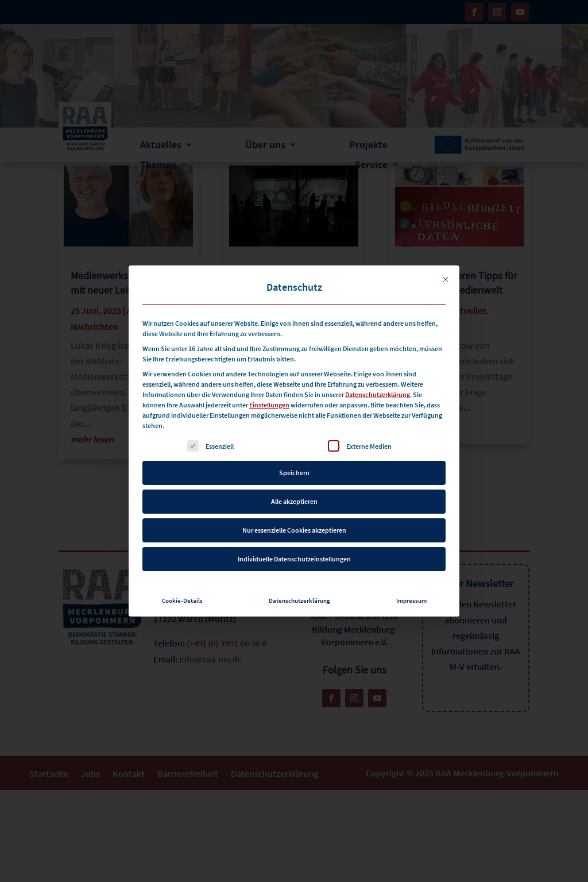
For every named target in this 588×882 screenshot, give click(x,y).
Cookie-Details (182, 574)
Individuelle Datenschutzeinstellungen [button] (294, 532)
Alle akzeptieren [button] (294, 475)
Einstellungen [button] (269, 378)
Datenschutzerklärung (378, 368)
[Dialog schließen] (446, 253)
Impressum (411, 574)
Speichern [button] (294, 446)
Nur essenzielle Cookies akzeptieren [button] (294, 504)
